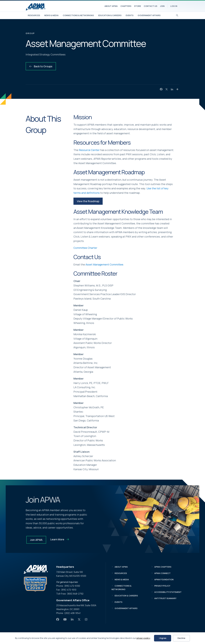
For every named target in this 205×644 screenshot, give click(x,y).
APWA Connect (162, 573)
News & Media (51, 15)
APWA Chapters (163, 567)
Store (138, 6)
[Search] (177, 15)
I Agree (163, 638)
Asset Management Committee (104, 264)
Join (162, 6)
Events (130, 15)
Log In (174, 6)
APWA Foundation (164, 579)
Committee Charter (85, 248)
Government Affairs (149, 15)
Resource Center (89, 150)
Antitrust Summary (165, 598)
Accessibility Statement (168, 592)
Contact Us (150, 6)
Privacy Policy (162, 586)
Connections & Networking (78, 15)
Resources (34, 15)
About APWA (111, 6)
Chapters (126, 6)
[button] (88, 201)
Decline (181, 638)
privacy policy (143, 638)
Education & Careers (110, 15)
